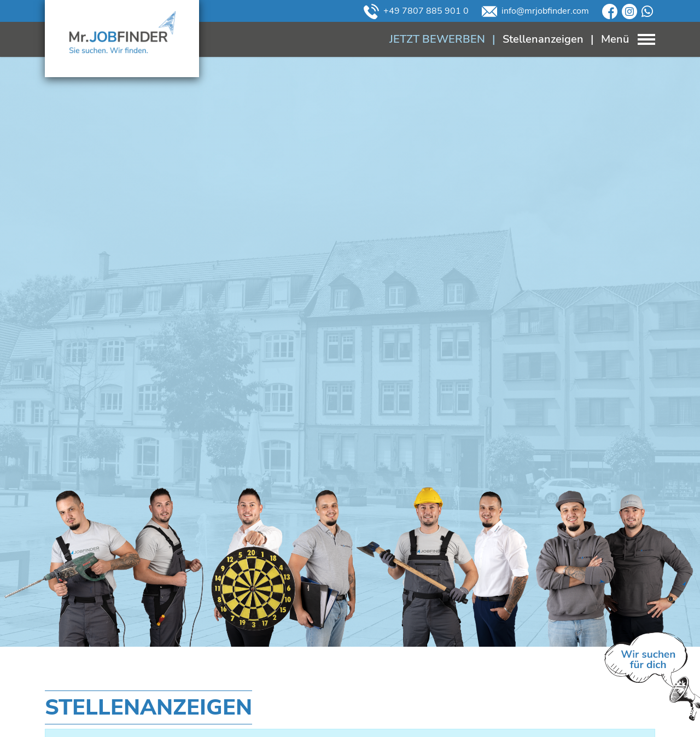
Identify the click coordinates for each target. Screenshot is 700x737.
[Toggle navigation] (619, 39)
